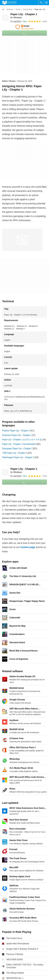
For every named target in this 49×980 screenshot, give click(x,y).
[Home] (3, 9)
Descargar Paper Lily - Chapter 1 (17, 448)
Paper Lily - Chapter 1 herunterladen (19, 444)
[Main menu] (46, 3)
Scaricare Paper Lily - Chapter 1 (17, 435)
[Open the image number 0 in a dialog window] (22, 240)
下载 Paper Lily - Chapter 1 (15, 453)
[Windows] (10, 10)
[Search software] (41, 3)
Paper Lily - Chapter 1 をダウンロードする (22, 440)
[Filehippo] (9, 3)
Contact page (28, 547)
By (16, 21)
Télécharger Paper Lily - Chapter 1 (18, 457)
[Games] (18, 10)
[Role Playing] (27, 10)
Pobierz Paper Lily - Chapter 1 (16, 431)
